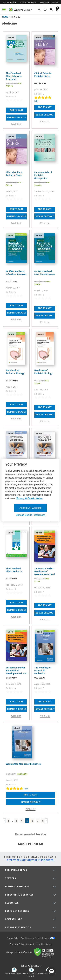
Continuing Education (49, 2)
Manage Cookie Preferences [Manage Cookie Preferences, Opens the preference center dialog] (30, 515)
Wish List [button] (16, 124)
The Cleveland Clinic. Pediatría (14, 570)
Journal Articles (10, 2)
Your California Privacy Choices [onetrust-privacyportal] (38, 938)
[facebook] (14, 970)
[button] (52, 971)
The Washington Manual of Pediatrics (43, 671)
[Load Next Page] (46, 821)
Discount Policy (33, 944)
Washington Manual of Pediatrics (23, 764)
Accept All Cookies (30, 508)
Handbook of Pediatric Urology (15, 372)
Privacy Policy (13, 938)
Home (5, 17)
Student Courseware (28, 2)
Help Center (47, 944)
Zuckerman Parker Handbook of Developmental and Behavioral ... (44, 572)
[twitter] (31, 970)
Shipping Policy (17, 944)
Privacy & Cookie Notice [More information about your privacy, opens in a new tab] (30, 498)
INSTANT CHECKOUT (16, 118)
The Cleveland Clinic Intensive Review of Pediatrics (14, 76)
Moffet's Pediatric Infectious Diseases (16, 273)
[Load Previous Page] (4, 821)
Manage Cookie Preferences (19, 952)
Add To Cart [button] (16, 110)
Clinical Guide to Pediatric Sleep (43, 75)
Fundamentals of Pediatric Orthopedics (43, 175)
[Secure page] (44, 952)
